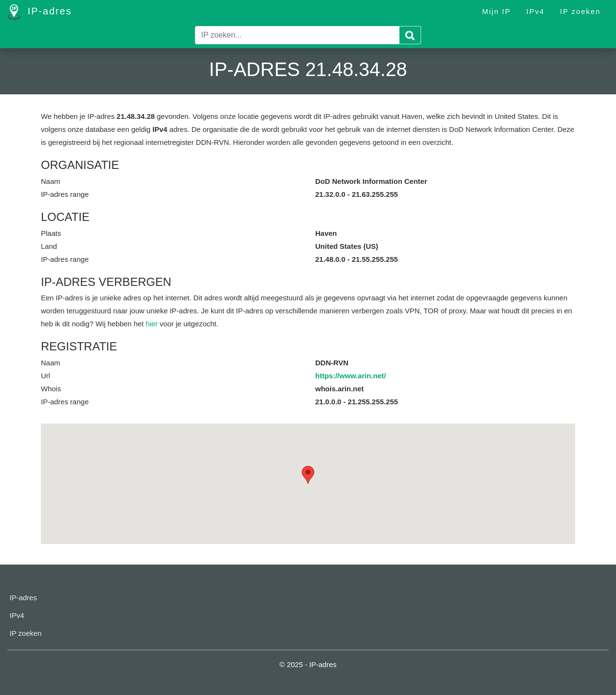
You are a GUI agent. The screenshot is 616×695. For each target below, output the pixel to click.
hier (152, 324)
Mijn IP (497, 11)
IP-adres (40, 12)
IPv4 (536, 11)
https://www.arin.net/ (351, 376)
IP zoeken (580, 11)
